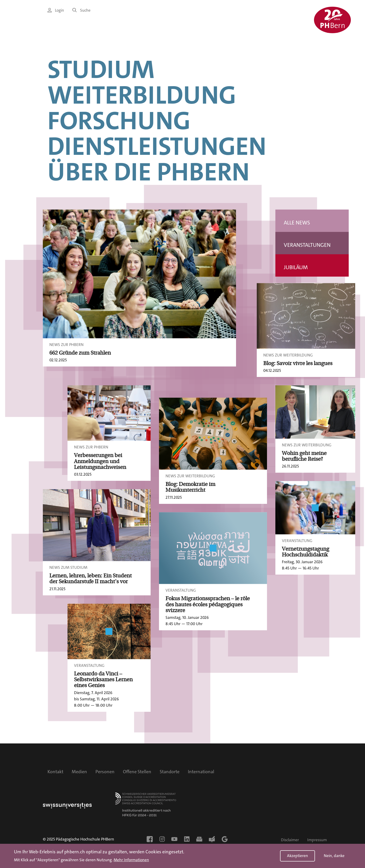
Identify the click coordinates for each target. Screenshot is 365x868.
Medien (79, 772)
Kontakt (55, 772)
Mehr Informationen (131, 860)
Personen (105, 772)
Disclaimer (290, 840)
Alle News (297, 223)
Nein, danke (334, 856)
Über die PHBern (149, 172)
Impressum (317, 840)
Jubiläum (296, 267)
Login (56, 10)
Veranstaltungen (307, 245)
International (201, 772)
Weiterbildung (142, 95)
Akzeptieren (297, 856)
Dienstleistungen (157, 146)
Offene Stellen (137, 772)
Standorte (170, 772)
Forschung (119, 121)
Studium (101, 70)
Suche (81, 10)
